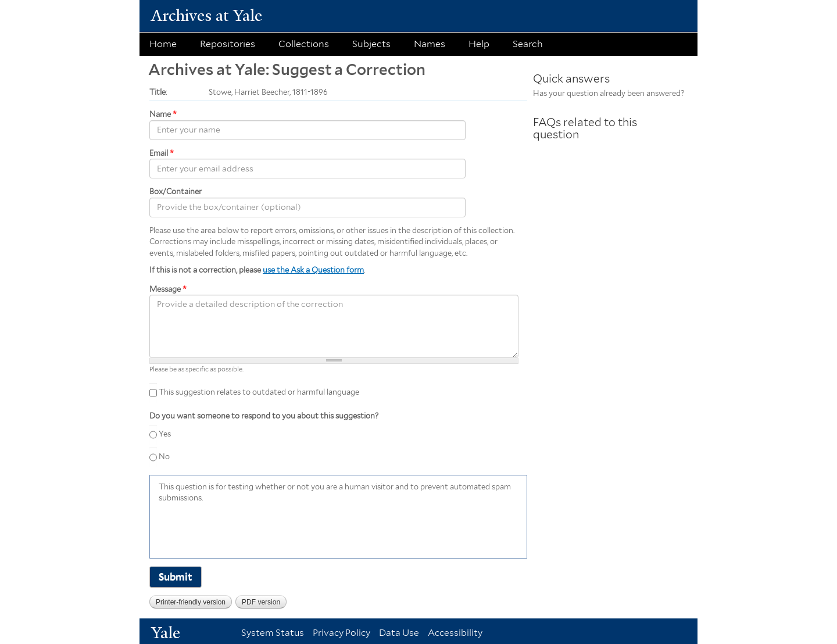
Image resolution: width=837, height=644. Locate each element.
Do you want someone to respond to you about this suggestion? (264, 416)
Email (162, 153)
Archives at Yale (207, 15)
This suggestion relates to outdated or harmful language (259, 392)
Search (528, 44)
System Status (273, 633)
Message (168, 289)
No (164, 457)
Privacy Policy (341, 633)
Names (430, 44)
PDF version (261, 602)
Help (479, 44)
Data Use (399, 633)
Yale (166, 633)
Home (163, 44)
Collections (304, 44)
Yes (165, 434)
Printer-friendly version (191, 602)
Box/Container (176, 192)
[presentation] (247, 529)
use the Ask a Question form (313, 270)
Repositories (228, 44)
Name (163, 114)
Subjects (371, 44)
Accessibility (455, 633)
